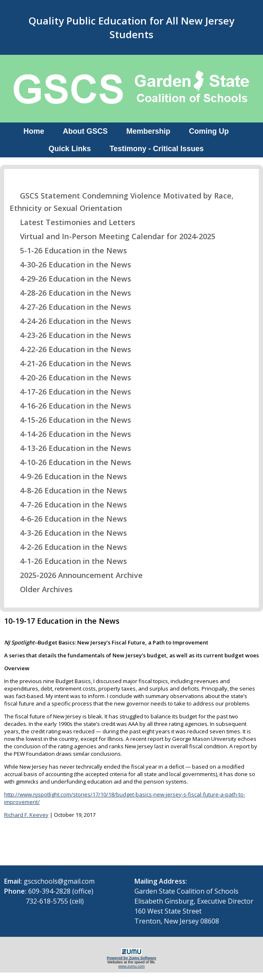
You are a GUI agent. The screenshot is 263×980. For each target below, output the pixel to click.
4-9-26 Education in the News (68, 476)
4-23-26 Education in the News (70, 335)
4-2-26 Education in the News (68, 547)
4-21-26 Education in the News (70, 363)
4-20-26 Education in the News (70, 377)
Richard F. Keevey (26, 815)
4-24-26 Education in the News (70, 321)
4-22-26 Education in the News (70, 349)
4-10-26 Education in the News (70, 462)
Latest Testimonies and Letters (72, 222)
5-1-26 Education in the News (68, 250)
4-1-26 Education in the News (68, 561)
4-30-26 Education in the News (70, 265)
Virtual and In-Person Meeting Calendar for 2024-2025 (112, 236)
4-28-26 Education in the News (70, 293)
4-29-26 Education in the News (70, 279)
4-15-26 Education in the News (70, 420)
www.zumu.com (131, 966)
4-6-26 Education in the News (68, 519)
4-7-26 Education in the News (68, 505)
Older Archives (41, 589)
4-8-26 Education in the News (68, 490)
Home (34, 131)
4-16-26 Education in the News (70, 406)
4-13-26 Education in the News (70, 448)
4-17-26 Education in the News (70, 392)
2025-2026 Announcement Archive (76, 575)
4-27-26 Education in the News (70, 307)
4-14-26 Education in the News (70, 434)
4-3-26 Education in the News (68, 533)
